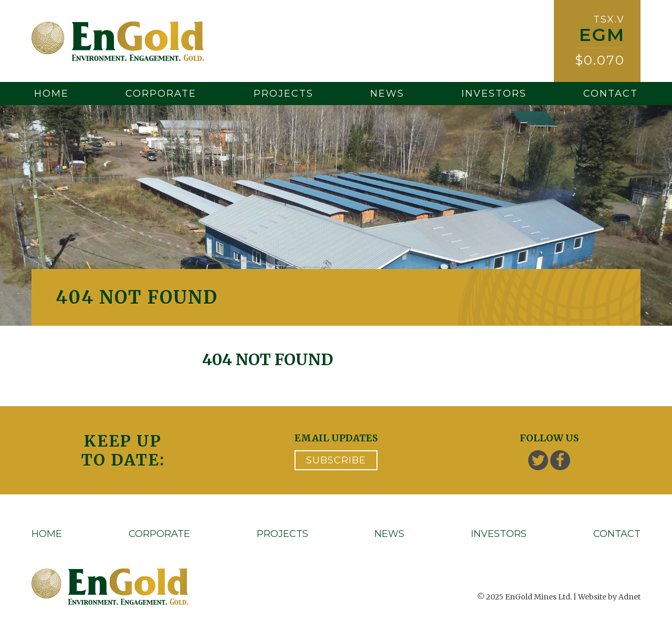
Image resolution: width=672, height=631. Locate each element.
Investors (494, 94)
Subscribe (336, 460)
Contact (611, 94)
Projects (283, 94)
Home (51, 94)
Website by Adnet (609, 597)
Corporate (161, 94)
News (387, 94)
